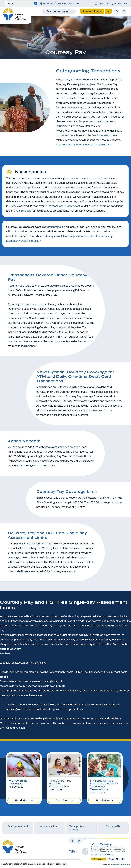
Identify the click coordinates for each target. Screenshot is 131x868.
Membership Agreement (66, 206)
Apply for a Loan (50, 826)
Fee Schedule (100, 135)
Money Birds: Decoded (18, 782)
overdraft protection (54, 227)
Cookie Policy (106, 854)
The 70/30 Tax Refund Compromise (60, 784)
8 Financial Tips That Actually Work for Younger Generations (104, 785)
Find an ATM (113, 826)
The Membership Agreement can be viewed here (84, 145)
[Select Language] (22, 3)
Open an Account (18, 826)
